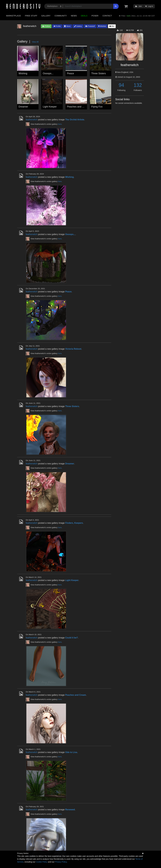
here (60, 124)
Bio (112, 26)
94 (121, 85)
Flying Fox (97, 107)
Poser (95, 16)
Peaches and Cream (78, 107)
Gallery (46, 16)
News (74, 16)
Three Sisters (98, 73)
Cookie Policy (42, 862)
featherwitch (32, 120)
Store (67, 26)
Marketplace (13, 16)
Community (61, 16)
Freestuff (90, 26)
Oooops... (48, 73)
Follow (46, 26)
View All (35, 42)
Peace (71, 73)
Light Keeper (50, 107)
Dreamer (23, 107)
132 (138, 85)
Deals (84, 16)
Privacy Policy (61, 862)
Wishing (23, 73)
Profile (57, 26)
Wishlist (102, 26)
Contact (107, 16)
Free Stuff (31, 16)
